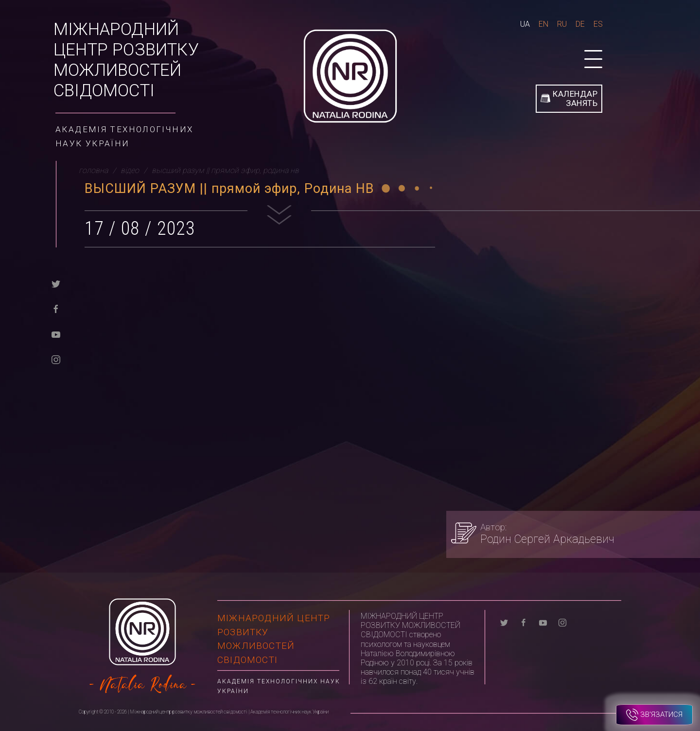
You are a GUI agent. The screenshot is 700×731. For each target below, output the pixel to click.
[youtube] (56, 334)
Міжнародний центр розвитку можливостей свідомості (126, 60)
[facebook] (56, 308)
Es (598, 24)
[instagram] (56, 359)
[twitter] (56, 283)
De (580, 24)
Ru (562, 24)
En (543, 24)
